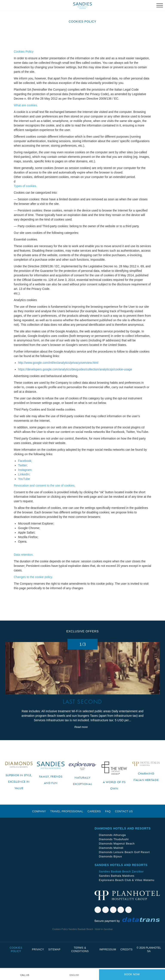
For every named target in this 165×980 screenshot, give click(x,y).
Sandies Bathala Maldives (117, 888)
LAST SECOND (82, 714)
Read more (81, 739)
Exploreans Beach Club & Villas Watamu (127, 892)
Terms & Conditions (80, 962)
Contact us (124, 823)
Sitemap (54, 962)
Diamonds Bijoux (110, 868)
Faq (108, 823)
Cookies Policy (16, 962)
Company (39, 823)
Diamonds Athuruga (112, 847)
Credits (127, 962)
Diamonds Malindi (111, 860)
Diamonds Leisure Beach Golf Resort (124, 864)
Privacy (38, 962)
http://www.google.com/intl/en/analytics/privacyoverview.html (58, 363)
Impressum (108, 962)
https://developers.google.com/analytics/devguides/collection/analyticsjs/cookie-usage (75, 369)
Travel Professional (67, 823)
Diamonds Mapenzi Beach (117, 856)
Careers (94, 823)
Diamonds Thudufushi (114, 851)
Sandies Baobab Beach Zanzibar (121, 883)
